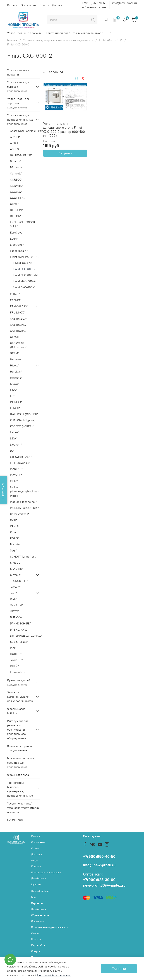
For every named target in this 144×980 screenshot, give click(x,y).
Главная (12, 40)
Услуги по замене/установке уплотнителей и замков (23, 808)
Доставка (58, 5)
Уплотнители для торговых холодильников (18, 103)
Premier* (16, 544)
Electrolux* (17, 245)
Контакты (37, 866)
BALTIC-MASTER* (21, 155)
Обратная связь (40, 915)
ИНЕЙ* (14, 666)
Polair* (14, 532)
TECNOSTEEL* (19, 581)
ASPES (14, 149)
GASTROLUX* (19, 318)
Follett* (15, 294)
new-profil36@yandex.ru (104, 885)
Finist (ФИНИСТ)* (111, 40)
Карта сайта (38, 945)
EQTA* (14, 239)
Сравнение (38, 921)
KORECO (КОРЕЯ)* (22, 426)
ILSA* (13, 390)
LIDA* (14, 438)
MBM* (14, 481)
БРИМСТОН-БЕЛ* (21, 623)
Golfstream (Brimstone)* (18, 345)
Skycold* (16, 575)
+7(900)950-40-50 (94, 3)
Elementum (18, 672)
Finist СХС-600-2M (25, 275)
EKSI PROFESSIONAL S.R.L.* (23, 224)
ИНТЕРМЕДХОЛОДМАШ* (25, 636)
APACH (15, 143)
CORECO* (16, 179)
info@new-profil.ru (124, 3)
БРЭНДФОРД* (19, 629)
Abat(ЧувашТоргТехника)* (25, 131)
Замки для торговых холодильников (20, 748)
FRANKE (15, 300)
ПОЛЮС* (16, 654)
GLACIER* (16, 337)
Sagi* (13, 550)
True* (13, 593)
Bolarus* (15, 161)
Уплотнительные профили (24, 33)
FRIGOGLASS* (19, 306)
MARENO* (16, 469)
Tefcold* (15, 587)
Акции (35, 860)
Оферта (36, 951)
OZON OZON (15, 820)
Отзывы (36, 933)
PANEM (15, 526)
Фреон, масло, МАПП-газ (17, 711)
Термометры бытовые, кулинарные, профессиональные (20, 789)
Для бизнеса (39, 878)
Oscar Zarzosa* (20, 514)
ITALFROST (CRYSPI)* (24, 414)
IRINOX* (15, 408)
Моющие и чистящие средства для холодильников (21, 763)
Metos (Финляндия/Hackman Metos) (25, 491)
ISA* (13, 396)
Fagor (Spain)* (19, 251)
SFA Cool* (16, 569)
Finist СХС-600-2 (24, 269)
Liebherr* (16, 444)
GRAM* (15, 353)
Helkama (16, 359)
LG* (12, 451)
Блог (34, 897)
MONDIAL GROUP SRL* (25, 508)
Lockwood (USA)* (21, 457)
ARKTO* (15, 137)
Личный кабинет (41, 891)
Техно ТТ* (16, 660)
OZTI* (14, 520)
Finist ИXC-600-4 (24, 281)
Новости (36, 939)
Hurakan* (16, 371)
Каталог (12, 5)
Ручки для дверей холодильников (19, 682)
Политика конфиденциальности (50, 927)
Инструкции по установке (46, 872)
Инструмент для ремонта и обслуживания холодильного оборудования (18, 729)
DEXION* (16, 216)
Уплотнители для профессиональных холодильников (58, 40)
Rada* (14, 599)
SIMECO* (16, 563)
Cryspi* (15, 204)
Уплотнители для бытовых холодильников (75, 33)
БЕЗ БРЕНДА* (19, 642)
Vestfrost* (17, 605)
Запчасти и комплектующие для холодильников (20, 697)
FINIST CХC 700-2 (25, 263)
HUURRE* (16, 378)
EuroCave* (17, 232)
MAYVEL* (16, 475)
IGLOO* (15, 384)
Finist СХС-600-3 (24, 287)
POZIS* (15, 538)
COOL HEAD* (18, 198)
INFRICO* (16, 402)
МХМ (13, 648)
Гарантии (36, 884)
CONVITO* (17, 186)
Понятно (119, 968)
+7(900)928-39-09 (99, 880)
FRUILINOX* (17, 312)
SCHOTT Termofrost (23, 556)
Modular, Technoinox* (24, 502)
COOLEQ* (16, 192)
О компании (29, 5)
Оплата (44, 5)
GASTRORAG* (19, 331)
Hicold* (15, 365)
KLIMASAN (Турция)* (23, 420)
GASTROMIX (18, 325)
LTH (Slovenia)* (20, 463)
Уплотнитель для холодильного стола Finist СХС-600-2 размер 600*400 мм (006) (64, 130)
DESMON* (16, 210)
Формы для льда (18, 775)
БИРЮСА (16, 617)
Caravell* (16, 173)
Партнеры (37, 903)
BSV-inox (16, 167)
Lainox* (15, 432)
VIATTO (15, 611)
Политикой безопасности (54, 975)
